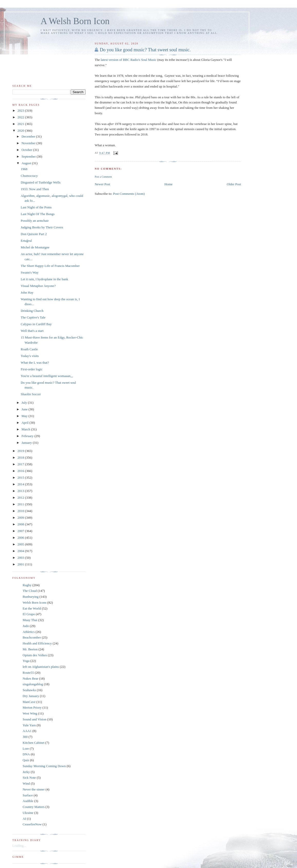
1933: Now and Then (35, 189)
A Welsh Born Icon (75, 21)
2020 (21, 131)
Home (169, 184)
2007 (21, 531)
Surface (28, 795)
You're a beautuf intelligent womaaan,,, (47, 376)
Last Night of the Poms (36, 207)
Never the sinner (34, 789)
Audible (28, 801)
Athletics (29, 632)
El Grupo (29, 614)
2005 (21, 544)
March (26, 429)
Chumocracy (29, 176)
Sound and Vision (34, 719)
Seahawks (29, 690)
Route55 (28, 673)
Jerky (26, 772)
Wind (26, 783)
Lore (26, 749)
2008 (21, 524)
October (27, 150)
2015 (21, 478)
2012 (21, 498)
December (29, 136)
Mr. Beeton (30, 649)
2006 (21, 538)
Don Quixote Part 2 (34, 234)
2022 (21, 117)
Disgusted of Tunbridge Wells (40, 182)
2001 (21, 564)
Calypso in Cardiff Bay (36, 324)
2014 (21, 484)
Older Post (234, 184)
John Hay (27, 292)
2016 (21, 471)
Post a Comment (103, 177)
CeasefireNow (32, 824)
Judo (26, 626)
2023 (21, 110)
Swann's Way (29, 272)
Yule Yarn (29, 725)
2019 (21, 451)
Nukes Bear (30, 678)
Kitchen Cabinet (34, 743)
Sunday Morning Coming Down (44, 766)
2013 (21, 491)
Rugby (27, 585)
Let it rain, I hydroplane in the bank (44, 279)
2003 (21, 558)
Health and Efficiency (37, 643)
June (25, 409)
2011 (21, 504)
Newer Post (102, 184)
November (29, 143)
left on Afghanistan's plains (41, 667)
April (26, 423)
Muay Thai (30, 620)
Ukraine (28, 813)
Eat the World (32, 608)
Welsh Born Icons (35, 602)
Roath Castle (29, 349)
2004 (21, 551)
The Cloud (30, 591)
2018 (21, 457)
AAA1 (27, 731)
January (27, 443)
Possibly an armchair (35, 221)
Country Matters (34, 807)
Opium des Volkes (35, 655)
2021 (21, 124)
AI (24, 819)
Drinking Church (32, 311)
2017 (21, 464)
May (25, 416)
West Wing (30, 713)
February (28, 436)
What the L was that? (35, 363)
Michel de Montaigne (35, 247)
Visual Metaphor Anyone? (38, 286)
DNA (26, 754)
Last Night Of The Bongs (38, 214)
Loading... (19, 846)
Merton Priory (32, 707)
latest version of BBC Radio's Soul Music (129, 60)
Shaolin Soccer (31, 394)
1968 (24, 169)
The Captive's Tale (33, 317)
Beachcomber (32, 637)
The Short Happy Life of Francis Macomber (50, 266)
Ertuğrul (26, 241)
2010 (21, 511)
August (27, 163)
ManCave (29, 702)
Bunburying (31, 597)
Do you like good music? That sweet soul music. (145, 50)
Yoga (26, 661)
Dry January (31, 696)
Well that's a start (32, 331)
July (25, 403)
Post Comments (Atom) (129, 194)
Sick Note (29, 778)
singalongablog (33, 684)
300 (25, 737)
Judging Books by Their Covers (42, 227)
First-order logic (31, 369)
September (29, 156)
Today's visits (30, 356)
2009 (21, 518)
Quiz (26, 760)
